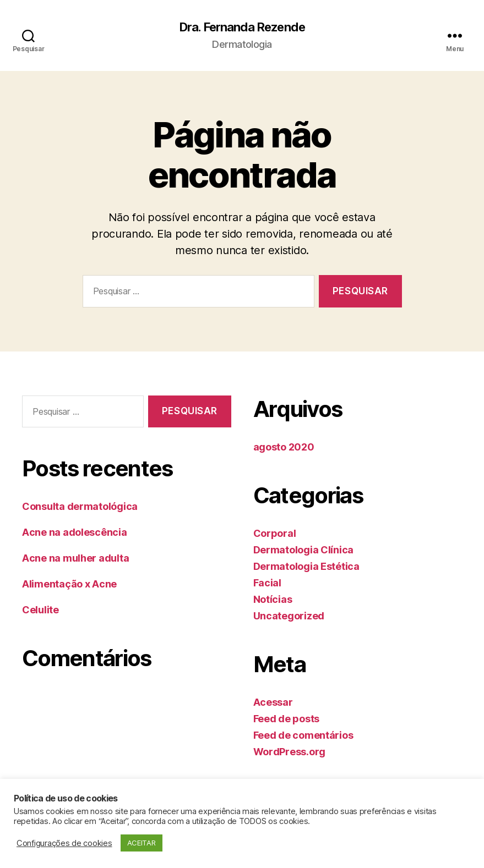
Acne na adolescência (75, 533)
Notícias (273, 600)
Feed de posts (287, 719)
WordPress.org (290, 752)
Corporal (275, 534)
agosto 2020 (284, 447)
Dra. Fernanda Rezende (242, 28)
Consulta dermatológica (80, 507)
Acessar (273, 703)
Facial (267, 583)
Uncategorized (289, 616)
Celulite (40, 611)
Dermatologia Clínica (304, 550)
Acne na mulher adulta (75, 559)
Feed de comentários (303, 736)
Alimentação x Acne (69, 585)
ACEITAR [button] (142, 843)
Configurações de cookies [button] (64, 843)
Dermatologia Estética (306, 567)
